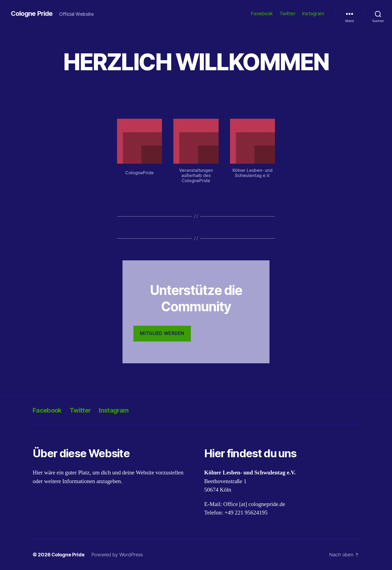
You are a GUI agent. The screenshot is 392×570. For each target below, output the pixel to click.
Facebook (262, 13)
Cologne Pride (32, 14)
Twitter (288, 13)
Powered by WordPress (117, 555)
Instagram (313, 13)
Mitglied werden (162, 333)
